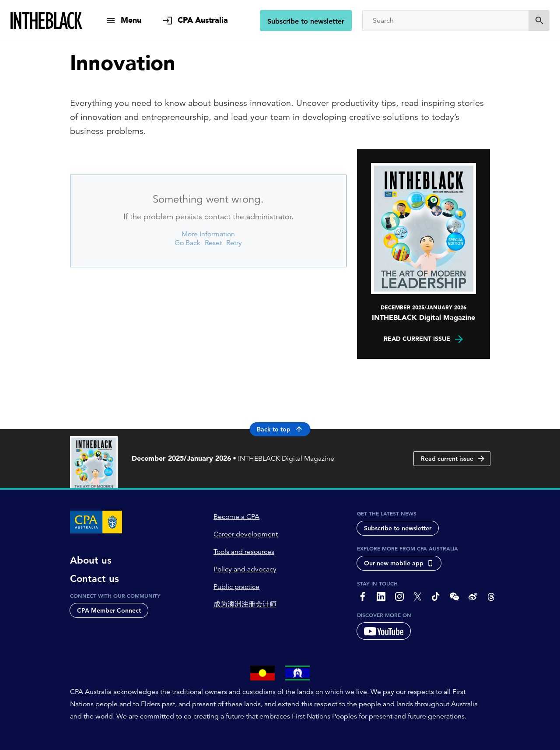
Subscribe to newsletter (306, 21)
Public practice (236, 587)
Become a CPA (236, 517)
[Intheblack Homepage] (47, 21)
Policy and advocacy (245, 569)
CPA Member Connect (109, 610)
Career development (246, 534)
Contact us (94, 579)
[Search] (446, 21)
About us (91, 561)
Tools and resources (244, 552)
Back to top (280, 429)
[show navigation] (123, 20)
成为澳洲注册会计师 (245, 604)
